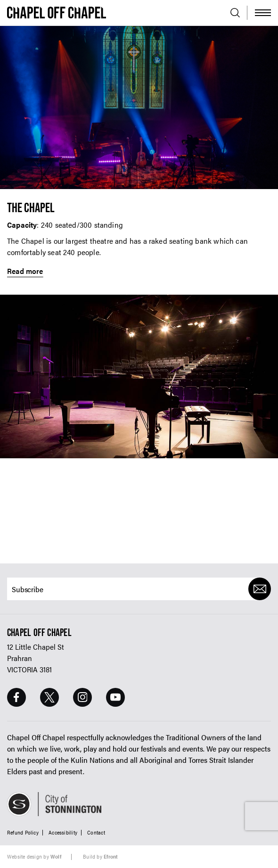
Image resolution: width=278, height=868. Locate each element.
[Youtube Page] (115, 697)
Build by (100, 856)
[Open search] (235, 13)
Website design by (34, 856)
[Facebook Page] (16, 697)
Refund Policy (23, 832)
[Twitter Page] (49, 697)
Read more (25, 271)
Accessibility (63, 832)
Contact (96, 832)
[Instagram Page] (82, 697)
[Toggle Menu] (263, 13)
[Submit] (260, 589)
